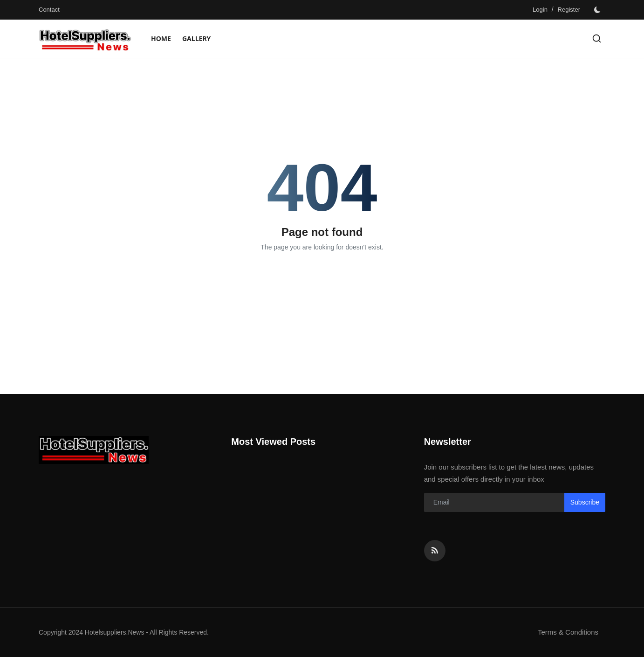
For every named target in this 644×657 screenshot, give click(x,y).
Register (569, 10)
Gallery (196, 38)
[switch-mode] (597, 10)
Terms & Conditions (568, 632)
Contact (49, 10)
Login (540, 10)
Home (161, 38)
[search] (597, 38)
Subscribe (585, 502)
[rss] (435, 551)
